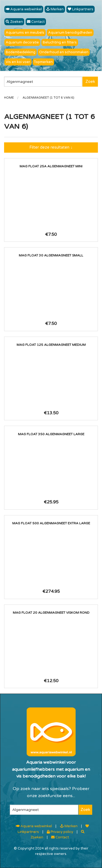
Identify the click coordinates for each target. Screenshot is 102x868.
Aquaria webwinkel (24, 9)
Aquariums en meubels (25, 33)
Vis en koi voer (18, 62)
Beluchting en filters (60, 42)
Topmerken (43, 62)
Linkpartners (81, 9)
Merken (55, 9)
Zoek (90, 82)
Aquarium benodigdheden (70, 33)
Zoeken (14, 22)
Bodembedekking (21, 52)
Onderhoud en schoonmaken (64, 52)
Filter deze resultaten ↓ (51, 147)
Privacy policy (60, 832)
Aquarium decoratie (22, 42)
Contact (36, 22)
